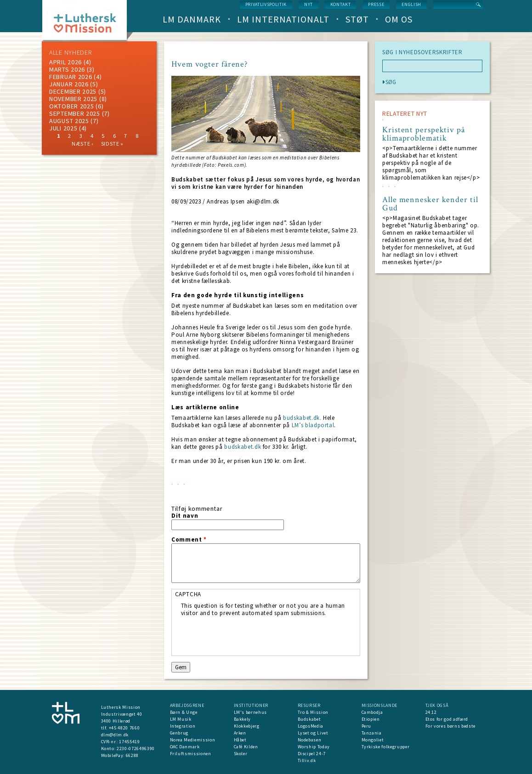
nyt (308, 4)
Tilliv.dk (307, 760)
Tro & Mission (313, 712)
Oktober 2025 (71, 106)
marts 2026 (67, 69)
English (411, 4)
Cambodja (372, 712)
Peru (367, 726)
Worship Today (314, 747)
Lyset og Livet (313, 733)
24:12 (431, 712)
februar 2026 (71, 77)
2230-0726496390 (136, 749)
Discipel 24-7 (312, 754)
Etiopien (371, 719)
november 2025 (73, 99)
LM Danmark (192, 19)
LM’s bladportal (313, 425)
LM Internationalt (283, 19)
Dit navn (185, 516)
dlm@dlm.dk (115, 735)
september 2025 (75, 113)
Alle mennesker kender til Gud (430, 204)
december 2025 (73, 91)
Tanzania (372, 733)
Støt (357, 19)
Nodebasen (310, 740)
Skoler (241, 754)
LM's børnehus (250, 712)
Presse (376, 4)
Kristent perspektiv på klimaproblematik (424, 134)
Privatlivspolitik (266, 4)
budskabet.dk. (302, 418)
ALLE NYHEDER (70, 52)
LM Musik (181, 719)
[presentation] (251, 635)
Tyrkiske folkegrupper (386, 747)
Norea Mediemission (193, 740)
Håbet (240, 740)
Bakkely (243, 719)
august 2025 (69, 121)
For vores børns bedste (450, 726)
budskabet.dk (243, 447)
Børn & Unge (184, 712)
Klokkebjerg (247, 726)
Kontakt (341, 4)
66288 (132, 755)
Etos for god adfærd (447, 719)
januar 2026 (69, 84)
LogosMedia (311, 726)
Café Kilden (246, 747)
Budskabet (309, 719)
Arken (240, 733)
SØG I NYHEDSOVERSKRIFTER (422, 52)
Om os (399, 19)
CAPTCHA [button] (188, 594)
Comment (189, 540)
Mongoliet (373, 740)
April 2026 (65, 62)
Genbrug (179, 733)
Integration (183, 726)
